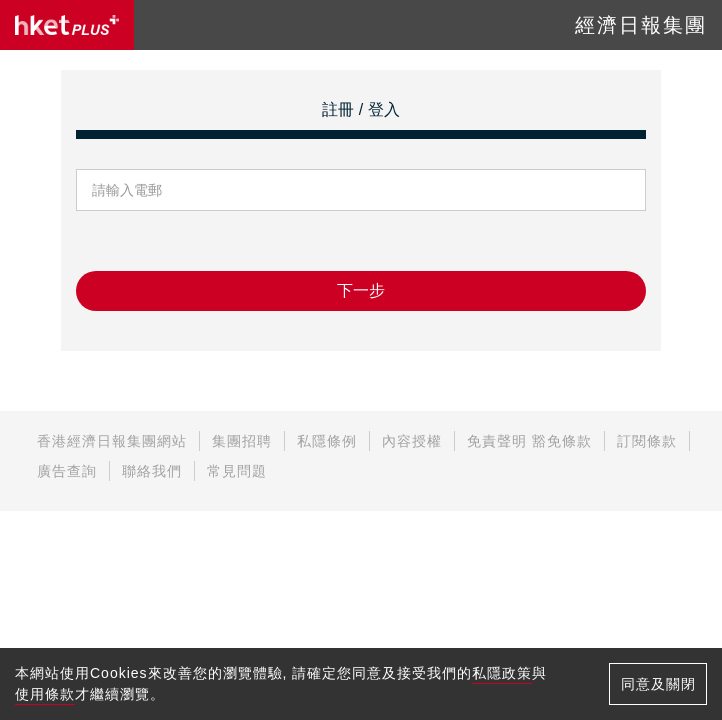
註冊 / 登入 (360, 109)
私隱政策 (502, 673)
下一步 (361, 290)
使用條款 (45, 694)
